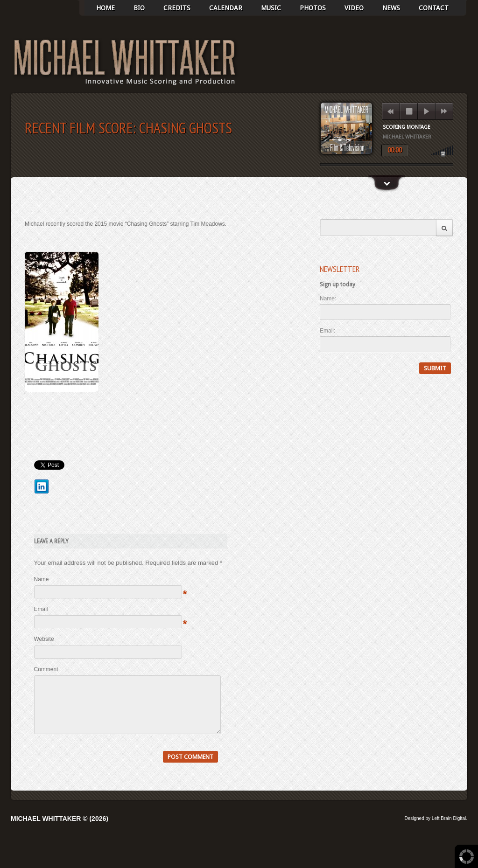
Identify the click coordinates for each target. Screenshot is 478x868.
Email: (327, 331)
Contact (434, 8)
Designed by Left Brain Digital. (436, 830)
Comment (46, 669)
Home (105, 8)
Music (271, 8)
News (391, 8)
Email (41, 609)
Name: (328, 299)
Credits (177, 8)
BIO (139, 8)
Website (44, 639)
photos (313, 8)
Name (42, 579)
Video (354, 8)
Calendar (226, 8)
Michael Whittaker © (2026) (60, 830)
